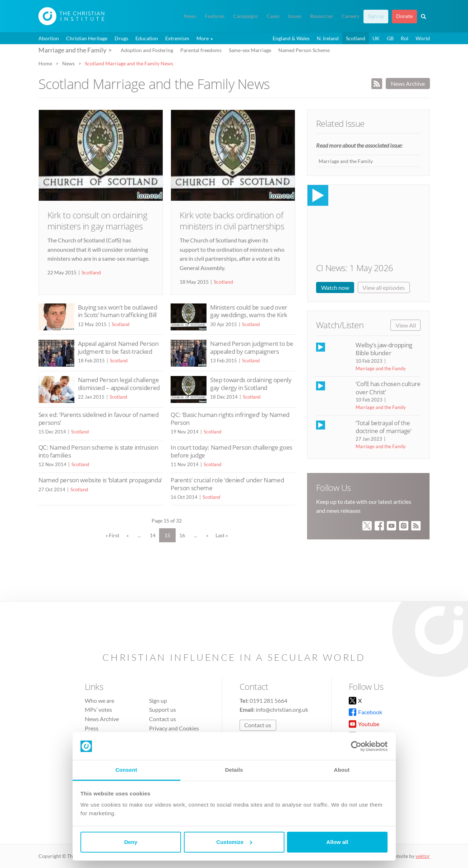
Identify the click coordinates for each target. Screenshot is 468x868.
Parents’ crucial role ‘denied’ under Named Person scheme (227, 484)
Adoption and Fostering (147, 50)
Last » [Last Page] (222, 535)
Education (147, 38)
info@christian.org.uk (282, 709)
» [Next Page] (207, 535)
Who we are (99, 700)
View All (406, 325)
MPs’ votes (98, 709)
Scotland (356, 38)
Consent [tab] (126, 770)
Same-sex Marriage (250, 50)
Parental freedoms (201, 50)
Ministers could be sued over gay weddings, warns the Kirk (249, 311)
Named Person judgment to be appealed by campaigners (252, 347)
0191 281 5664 (268, 700)
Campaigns (245, 16)
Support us (163, 709)
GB (390, 38)
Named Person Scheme (304, 50)
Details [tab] (234, 770)
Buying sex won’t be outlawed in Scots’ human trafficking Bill (118, 311)
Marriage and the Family (346, 161)
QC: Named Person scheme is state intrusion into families (98, 451)
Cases (273, 16)
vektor (423, 856)
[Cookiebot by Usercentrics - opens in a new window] (356, 746)
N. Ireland (328, 38)
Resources (321, 16)
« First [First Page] (112, 535)
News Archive (408, 83)
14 (153, 535)
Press (92, 728)
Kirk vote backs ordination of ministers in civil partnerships (232, 221)
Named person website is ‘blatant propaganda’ (100, 480)
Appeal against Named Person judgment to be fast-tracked (118, 347)
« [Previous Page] (128, 535)
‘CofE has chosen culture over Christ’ (388, 388)
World (423, 38)
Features (215, 16)
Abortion (49, 38)
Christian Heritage (87, 38)
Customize (234, 842)
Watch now (335, 287)
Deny (131, 842)
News (190, 16)
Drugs (121, 38)
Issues (295, 16)
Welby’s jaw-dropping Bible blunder (384, 349)
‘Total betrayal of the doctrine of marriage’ (384, 427)
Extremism (177, 38)
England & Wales (291, 38)
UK (376, 38)
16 (182, 535)
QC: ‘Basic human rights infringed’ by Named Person (230, 419)
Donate (404, 16)
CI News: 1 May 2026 (355, 268)
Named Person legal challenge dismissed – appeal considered (119, 384)
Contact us (163, 719)
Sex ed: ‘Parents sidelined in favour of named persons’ (99, 419)
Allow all (337, 842)
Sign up (376, 16)
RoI (405, 38)
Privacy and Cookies (174, 728)
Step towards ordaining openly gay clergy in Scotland (251, 384)
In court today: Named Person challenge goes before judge (231, 451)
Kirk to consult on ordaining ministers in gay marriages (98, 221)
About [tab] (342, 770)
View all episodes (384, 287)
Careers (350, 16)
